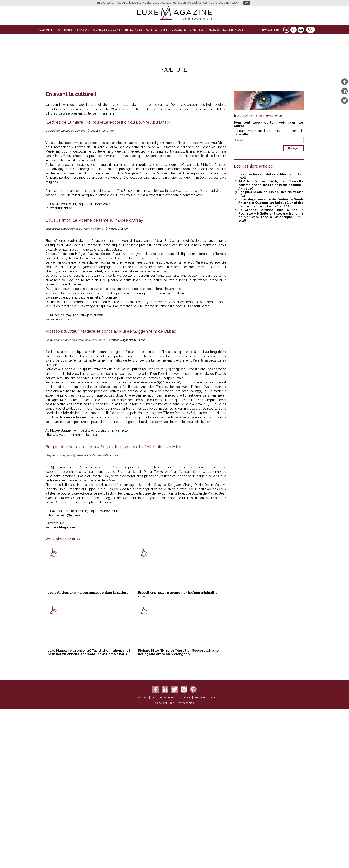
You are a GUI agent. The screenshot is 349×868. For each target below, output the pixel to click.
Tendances (133, 30)
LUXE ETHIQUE (233, 30)
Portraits (64, 30)
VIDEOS (213, 30)
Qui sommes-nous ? (164, 857)
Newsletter (270, 30)
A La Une (45, 30)
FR (286, 30)
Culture (175, 70)
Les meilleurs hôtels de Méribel (266, 174)
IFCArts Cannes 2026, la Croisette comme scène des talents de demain (271, 183)
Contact (186, 857)
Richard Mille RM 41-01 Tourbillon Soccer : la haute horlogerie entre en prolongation (178, 812)
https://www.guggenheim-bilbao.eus (72, 594)
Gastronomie (157, 30)
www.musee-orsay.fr (60, 479)
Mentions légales (205, 857)
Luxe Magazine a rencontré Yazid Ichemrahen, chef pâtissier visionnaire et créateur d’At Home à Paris (89, 812)
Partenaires (140, 857)
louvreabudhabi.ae (59, 285)
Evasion (83, 30)
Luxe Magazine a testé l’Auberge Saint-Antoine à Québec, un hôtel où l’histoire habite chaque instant (271, 203)
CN (301, 30)
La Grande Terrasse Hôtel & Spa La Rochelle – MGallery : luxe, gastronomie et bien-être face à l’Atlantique (271, 213)
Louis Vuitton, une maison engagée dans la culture (88, 752)
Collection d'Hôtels (188, 30)
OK (247, 3)
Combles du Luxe (107, 30)
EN (294, 30)
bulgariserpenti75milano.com (67, 675)
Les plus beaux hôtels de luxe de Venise (271, 192)
